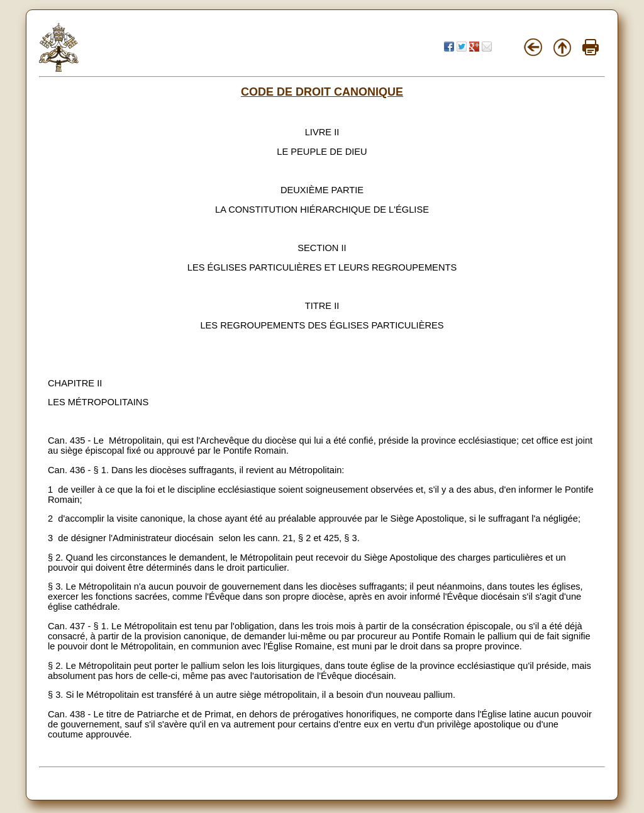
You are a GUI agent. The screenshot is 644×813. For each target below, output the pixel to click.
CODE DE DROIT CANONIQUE (322, 92)
